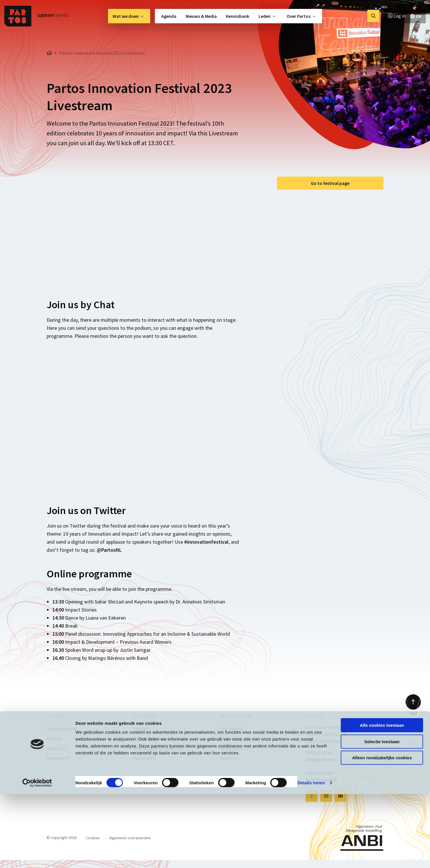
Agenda (169, 16)
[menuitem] (129, 16)
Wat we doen (126, 16)
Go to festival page (330, 183)
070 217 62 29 (318, 752)
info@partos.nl (321, 759)
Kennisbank (238, 16)
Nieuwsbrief (58, 758)
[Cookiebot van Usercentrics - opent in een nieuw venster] (37, 857)
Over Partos (299, 16)
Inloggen (142, 729)
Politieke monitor (151, 738)
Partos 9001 (145, 758)
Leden (265, 16)
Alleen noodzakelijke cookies (382, 832)
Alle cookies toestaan (382, 799)
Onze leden (230, 738)
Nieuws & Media (201, 16)
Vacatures (56, 748)
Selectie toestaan (382, 816)
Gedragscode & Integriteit (159, 748)
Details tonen (311, 857)
